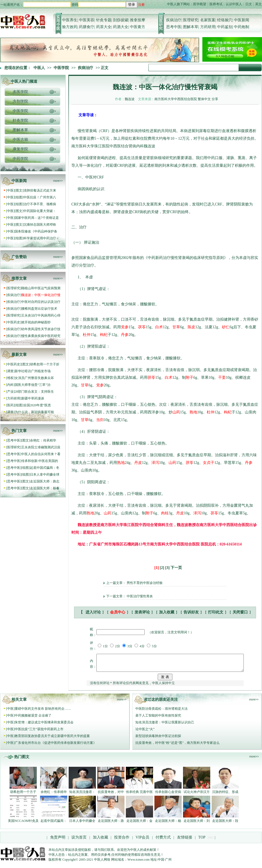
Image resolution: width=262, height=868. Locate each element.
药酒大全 (121, 27)
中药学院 (20, 159)
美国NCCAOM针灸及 (23, 824)
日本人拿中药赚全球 (45, 475)
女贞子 (209, 463)
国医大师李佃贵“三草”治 (33, 385)
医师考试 (216, 4)
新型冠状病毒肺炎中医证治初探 (158, 739)
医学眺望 (200, 4)
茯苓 (142, 327)
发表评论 (142, 612)
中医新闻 (242, 20)
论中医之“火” (145, 732)
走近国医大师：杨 (168, 824)
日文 (249, 4)
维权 (10, 378)
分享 (215, 99)
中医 (10, 190)
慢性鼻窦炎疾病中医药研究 (41, 336)
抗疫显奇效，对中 (111, 795)
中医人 (39, 68)
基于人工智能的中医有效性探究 (158, 719)
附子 (190, 378)
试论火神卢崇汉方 (197, 795)
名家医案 (208, 20)
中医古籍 (20, 140)
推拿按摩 (138, 20)
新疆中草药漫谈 (33, 398)
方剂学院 (20, 101)
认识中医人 (234, 4)
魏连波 (130, 99)
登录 (132, 5)
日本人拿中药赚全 (82, 824)
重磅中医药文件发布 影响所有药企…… (43, 712)
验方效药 (70, 27)
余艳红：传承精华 (43, 440)
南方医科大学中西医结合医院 (176, 99)
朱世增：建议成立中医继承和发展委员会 (44, 726)
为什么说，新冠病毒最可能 (34, 412)
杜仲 (87, 335)
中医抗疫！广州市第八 (40, 197)
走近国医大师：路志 (45, 481)
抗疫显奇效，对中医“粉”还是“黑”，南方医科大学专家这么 (177, 746)
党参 (125, 327)
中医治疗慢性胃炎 (140, 596)
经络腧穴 (225, 20)
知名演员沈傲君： (82, 795)
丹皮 (138, 463)
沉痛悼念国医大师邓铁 (40, 225)
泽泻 (155, 463)
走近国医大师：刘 (197, 824)
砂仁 (226, 327)
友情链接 (184, 841)
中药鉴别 (225, 27)
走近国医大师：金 (139, 824)
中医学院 (61, 68)
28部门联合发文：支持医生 (34, 392)
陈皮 (191, 327)
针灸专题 (104, 20)
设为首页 (79, 841)
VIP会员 (142, 841)
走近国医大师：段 (225, 824)
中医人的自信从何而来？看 (41, 454)
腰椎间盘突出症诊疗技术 (39, 309)
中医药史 (14, 322)
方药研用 (208, 27)
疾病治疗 (174, 20)
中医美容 (87, 20)
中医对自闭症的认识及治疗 (41, 302)
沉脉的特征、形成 (225, 795)
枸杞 (104, 335)
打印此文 (216, 612)
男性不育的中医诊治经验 (145, 583)
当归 (100, 420)
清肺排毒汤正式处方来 (40, 190)
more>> (58, 181)
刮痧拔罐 (121, 20)
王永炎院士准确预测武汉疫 (41, 447)
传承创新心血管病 (168, 795)
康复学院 (20, 149)
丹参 (125, 335)
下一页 (176, 568)
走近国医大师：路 (111, 824)
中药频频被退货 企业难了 (33, 719)
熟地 (193, 412)
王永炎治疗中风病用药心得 (41, 315)
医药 (10, 405)
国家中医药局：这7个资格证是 (37, 218)
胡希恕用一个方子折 (45, 364)
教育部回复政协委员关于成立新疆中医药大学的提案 (52, 739)
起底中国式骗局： (54, 824)
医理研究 (191, 20)
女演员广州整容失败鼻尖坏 (34, 378)
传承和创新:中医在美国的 (40, 461)
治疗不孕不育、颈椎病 (40, 204)
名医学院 (20, 92)
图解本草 (191, 27)
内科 (10, 385)
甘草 (176, 327)
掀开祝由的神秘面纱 (36, 322)
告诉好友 (191, 612)
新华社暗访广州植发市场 (33, 371)
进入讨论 (93, 612)
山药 (176, 412)
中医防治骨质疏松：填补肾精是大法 (162, 712)
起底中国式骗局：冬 (45, 468)
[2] (162, 568)
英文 (258, 4)
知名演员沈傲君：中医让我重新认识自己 (165, 726)
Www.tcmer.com (138, 863)
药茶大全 (104, 27)
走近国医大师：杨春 (45, 488)
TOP (202, 841)
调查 (10, 371)
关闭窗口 (240, 612)
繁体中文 (204, 99)
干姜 (222, 378)
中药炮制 (242, 27)
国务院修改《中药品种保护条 (36, 231)
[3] (167, 568)
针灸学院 (20, 120)
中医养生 (70, 20)
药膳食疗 (87, 27)
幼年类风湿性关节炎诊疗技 (41, 329)
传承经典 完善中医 (139, 795)
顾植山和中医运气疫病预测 (41, 288)
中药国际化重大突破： (40, 211)
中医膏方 (138, 27)
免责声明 (58, 841)
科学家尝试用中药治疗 (40, 238)
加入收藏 (167, 612)
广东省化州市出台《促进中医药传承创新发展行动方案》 (56, 746)
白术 (159, 327)
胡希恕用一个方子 (23, 795)
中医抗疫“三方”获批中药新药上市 (39, 732)
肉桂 (165, 513)
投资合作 (122, 841)
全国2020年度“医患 (37, 405)
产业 (10, 392)
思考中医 (174, 27)
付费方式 (163, 841)
